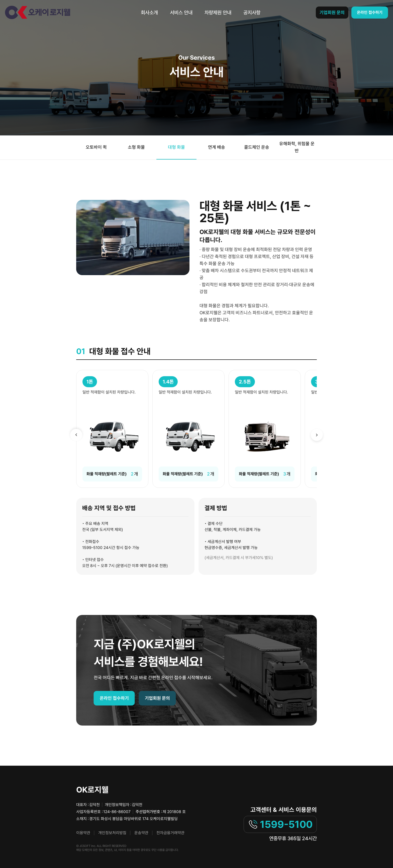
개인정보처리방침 (112, 833)
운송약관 (141, 833)
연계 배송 (217, 147)
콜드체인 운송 (257, 147)
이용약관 (83, 833)
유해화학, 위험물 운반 (297, 147)
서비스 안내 (181, 13)
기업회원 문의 (332, 12)
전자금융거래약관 (170, 833)
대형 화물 (176, 147)
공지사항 (252, 13)
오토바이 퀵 (96, 147)
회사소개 (149, 13)
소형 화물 (136, 147)
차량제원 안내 (218, 13)
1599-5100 (280, 824)
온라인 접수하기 (370, 12)
